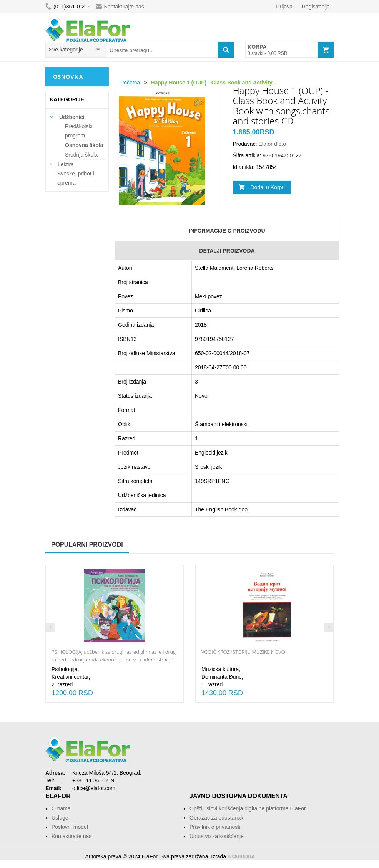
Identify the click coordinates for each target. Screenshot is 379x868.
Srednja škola (81, 155)
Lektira (66, 164)
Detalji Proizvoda (227, 251)
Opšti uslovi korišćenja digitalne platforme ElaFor (248, 808)
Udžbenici (72, 117)
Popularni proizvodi (87, 545)
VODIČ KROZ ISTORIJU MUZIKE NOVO (243, 652)
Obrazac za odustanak (216, 818)
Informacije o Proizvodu (227, 231)
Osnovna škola (84, 145)
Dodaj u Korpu (268, 187)
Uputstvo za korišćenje (217, 836)
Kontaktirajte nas (120, 7)
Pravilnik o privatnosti (215, 827)
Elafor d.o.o (272, 144)
